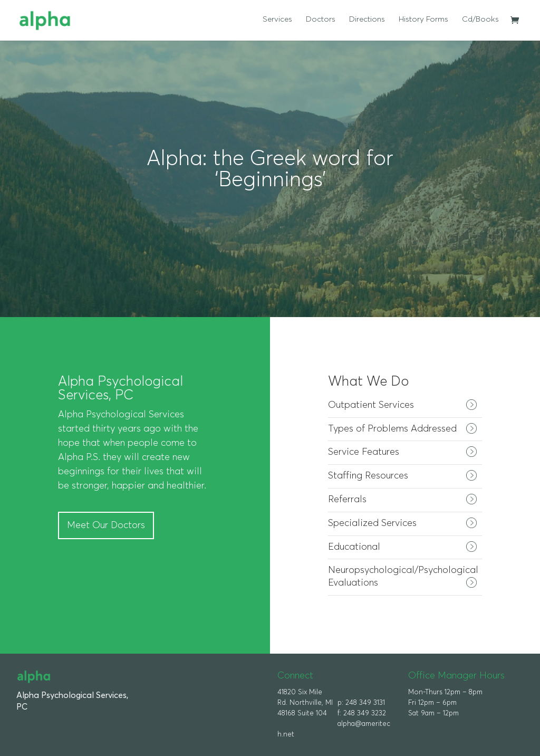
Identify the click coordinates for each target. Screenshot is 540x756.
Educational (354, 547)
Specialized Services (372, 523)
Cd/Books (480, 20)
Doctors (321, 20)
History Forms (423, 20)
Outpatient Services (371, 405)
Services (277, 20)
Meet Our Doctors (106, 525)
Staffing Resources (368, 476)
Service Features (364, 452)
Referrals (347, 500)
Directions (367, 20)
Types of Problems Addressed (392, 429)
